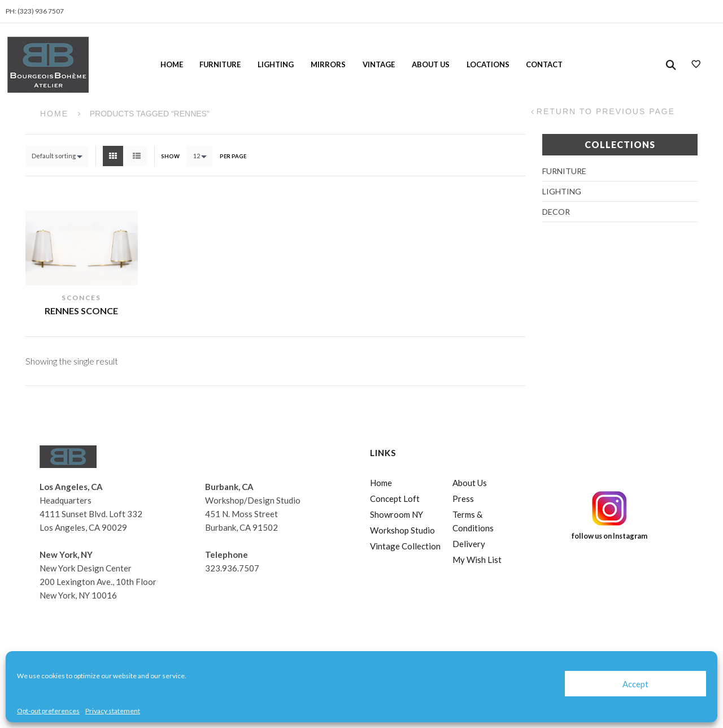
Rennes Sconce (81, 311)
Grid (113, 156)
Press (463, 499)
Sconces (81, 298)
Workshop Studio (402, 530)
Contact (544, 64)
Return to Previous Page (606, 112)
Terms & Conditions (473, 521)
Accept (635, 684)
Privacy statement (113, 711)
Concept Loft (395, 499)
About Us (431, 64)
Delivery (469, 544)
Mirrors (328, 64)
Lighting (276, 64)
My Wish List (477, 560)
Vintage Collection (405, 546)
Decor (556, 212)
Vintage (379, 64)
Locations (488, 64)
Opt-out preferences (48, 711)
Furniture (220, 64)
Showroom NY (397, 514)
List (137, 156)
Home (172, 64)
